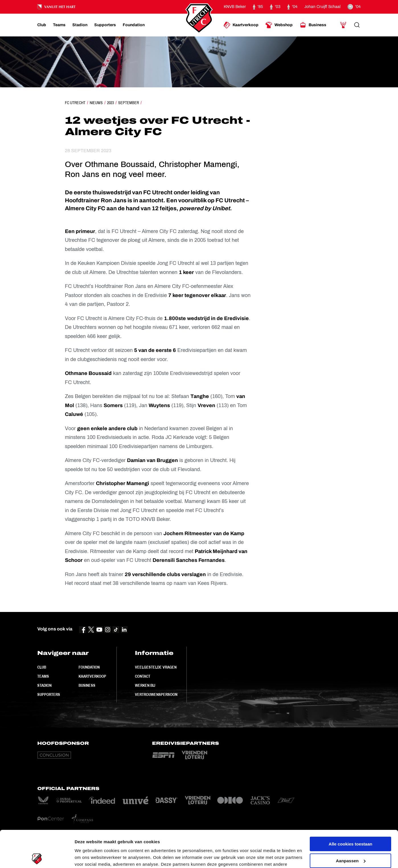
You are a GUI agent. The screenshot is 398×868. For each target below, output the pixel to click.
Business (87, 685)
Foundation (89, 667)
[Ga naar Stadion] (80, 25)
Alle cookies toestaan (350, 807)
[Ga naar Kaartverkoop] (241, 25)
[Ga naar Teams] (59, 25)
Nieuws (96, 103)
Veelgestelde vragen (156, 667)
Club (42, 667)
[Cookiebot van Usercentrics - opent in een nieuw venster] (37, 857)
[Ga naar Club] (42, 25)
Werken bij (145, 685)
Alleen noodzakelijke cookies (350, 841)
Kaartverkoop (92, 676)
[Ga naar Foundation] (134, 25)
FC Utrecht (75, 103)
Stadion (44, 685)
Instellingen (87, 857)
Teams (43, 676)
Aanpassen (351, 824)
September (129, 103)
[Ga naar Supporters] (105, 25)
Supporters (49, 694)
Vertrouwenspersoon (156, 694)
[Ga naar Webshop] (279, 25)
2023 (110, 103)
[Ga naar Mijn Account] (343, 25)
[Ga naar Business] (313, 25)
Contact (143, 676)
